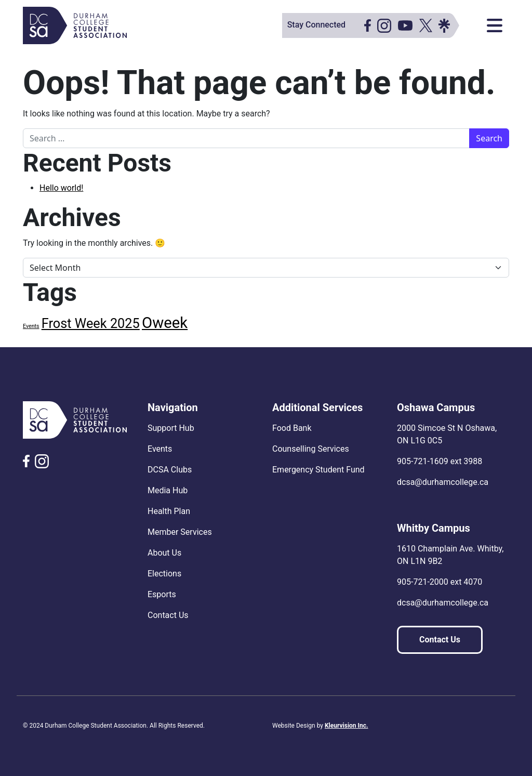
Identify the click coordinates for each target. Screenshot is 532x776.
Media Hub (168, 490)
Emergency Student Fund (318, 470)
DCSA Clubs (170, 470)
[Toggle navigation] (495, 25)
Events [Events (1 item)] (31, 326)
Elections (164, 574)
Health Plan (169, 511)
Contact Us (168, 615)
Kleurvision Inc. (347, 726)
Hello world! (61, 188)
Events (160, 449)
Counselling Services (311, 449)
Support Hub (171, 428)
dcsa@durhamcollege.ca (443, 482)
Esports (162, 594)
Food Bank (292, 428)
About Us (164, 553)
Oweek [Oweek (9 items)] (165, 323)
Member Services (180, 532)
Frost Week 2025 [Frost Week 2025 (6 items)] (91, 324)
